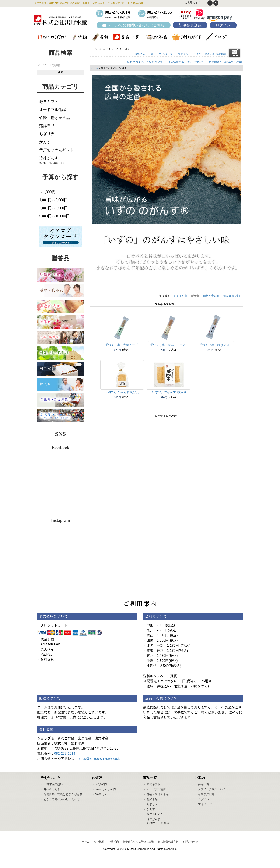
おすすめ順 (180, 296)
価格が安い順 (211, 296)
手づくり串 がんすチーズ (168, 345)
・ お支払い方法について (210, 789)
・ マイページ (203, 804)
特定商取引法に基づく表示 (225, 62)
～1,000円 (47, 192)
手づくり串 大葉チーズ (122, 345)
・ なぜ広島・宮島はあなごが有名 (61, 794)
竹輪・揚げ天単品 (55, 118)
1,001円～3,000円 (54, 200)
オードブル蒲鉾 (53, 110)
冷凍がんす (49, 158)
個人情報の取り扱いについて (186, 62)
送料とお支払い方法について (145, 62)
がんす (45, 142)
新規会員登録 (190, 25)
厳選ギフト (49, 102)
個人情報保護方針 (168, 842)
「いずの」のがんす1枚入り (122, 392)
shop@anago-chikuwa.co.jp (100, 759)
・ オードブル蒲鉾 (155, 789)
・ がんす (149, 809)
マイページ (166, 54)
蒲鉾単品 (47, 126)
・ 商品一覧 (202, 784)
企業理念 (114, 842)
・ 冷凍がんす (152, 819)
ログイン (223, 25)
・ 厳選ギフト (152, 784)
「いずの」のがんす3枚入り (168, 392)
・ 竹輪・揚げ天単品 (156, 794)
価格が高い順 (232, 296)
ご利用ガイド (193, 3)
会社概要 (99, 842)
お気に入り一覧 (144, 54)
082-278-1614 (65, 754)
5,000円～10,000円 (55, 216)
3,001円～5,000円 (54, 208)
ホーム (95, 68)
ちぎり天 (47, 134)
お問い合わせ (190, 842)
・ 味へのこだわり (52, 789)
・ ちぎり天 (150, 804)
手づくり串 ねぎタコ (214, 345)
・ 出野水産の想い (52, 784)
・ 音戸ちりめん (153, 814)
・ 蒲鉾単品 (150, 799)
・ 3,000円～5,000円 (104, 789)
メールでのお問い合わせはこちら (134, 25)
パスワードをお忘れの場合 (210, 54)
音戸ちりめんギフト (56, 150)
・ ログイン (202, 799)
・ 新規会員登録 (205, 794)
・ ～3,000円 (99, 784)
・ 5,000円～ (99, 794)
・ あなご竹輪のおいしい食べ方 (60, 799)
